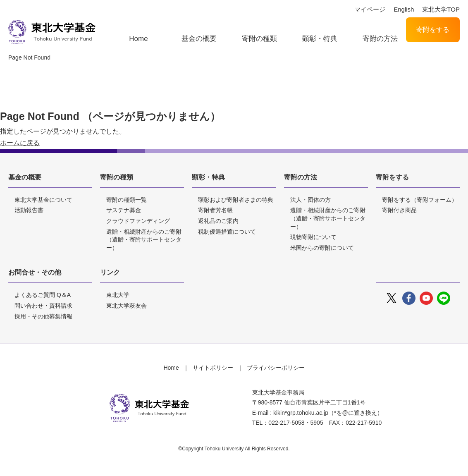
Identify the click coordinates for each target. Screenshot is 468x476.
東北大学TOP (441, 10)
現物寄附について (313, 237)
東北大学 (118, 295)
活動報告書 (29, 210)
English (404, 10)
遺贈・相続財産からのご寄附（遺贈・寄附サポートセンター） (144, 240)
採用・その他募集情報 (43, 316)
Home (138, 39)
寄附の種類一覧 (127, 200)
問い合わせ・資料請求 (43, 306)
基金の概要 (199, 39)
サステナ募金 (124, 210)
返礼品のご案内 (218, 221)
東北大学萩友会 (127, 306)
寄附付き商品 (399, 210)
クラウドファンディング (138, 221)
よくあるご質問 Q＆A (43, 295)
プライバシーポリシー (276, 368)
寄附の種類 (259, 39)
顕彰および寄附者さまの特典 (236, 200)
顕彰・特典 (320, 39)
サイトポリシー (213, 368)
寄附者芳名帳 (215, 210)
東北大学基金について (43, 200)
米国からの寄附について (322, 248)
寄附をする (433, 30)
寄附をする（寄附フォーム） (420, 200)
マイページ (370, 10)
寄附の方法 (380, 39)
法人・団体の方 (310, 200)
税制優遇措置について (227, 232)
